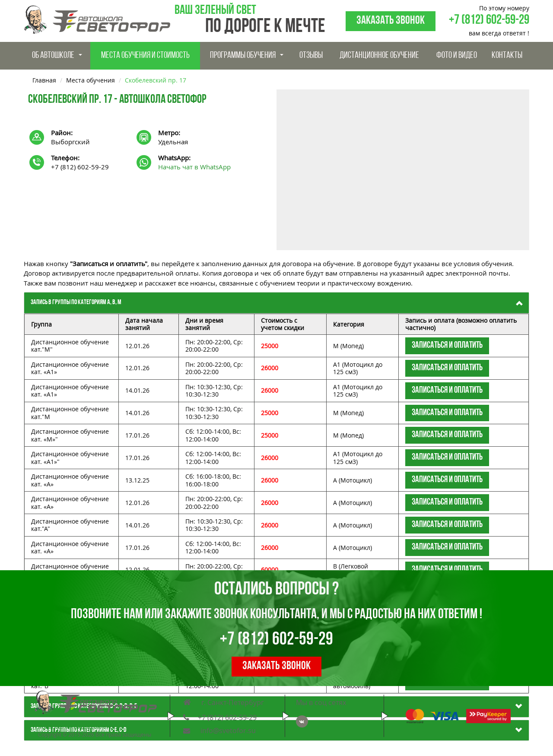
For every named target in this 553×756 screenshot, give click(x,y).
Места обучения (91, 80)
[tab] (276, 303)
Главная (44, 80)
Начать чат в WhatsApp (194, 167)
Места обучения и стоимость (145, 56)
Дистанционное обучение (379, 56)
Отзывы (311, 56)
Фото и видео (457, 56)
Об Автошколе (57, 56)
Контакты (507, 56)
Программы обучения (247, 56)
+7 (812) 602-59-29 (489, 21)
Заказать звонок (391, 21)
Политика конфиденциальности (80, 727)
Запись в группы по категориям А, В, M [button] (76, 302)
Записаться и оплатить (447, 345)
